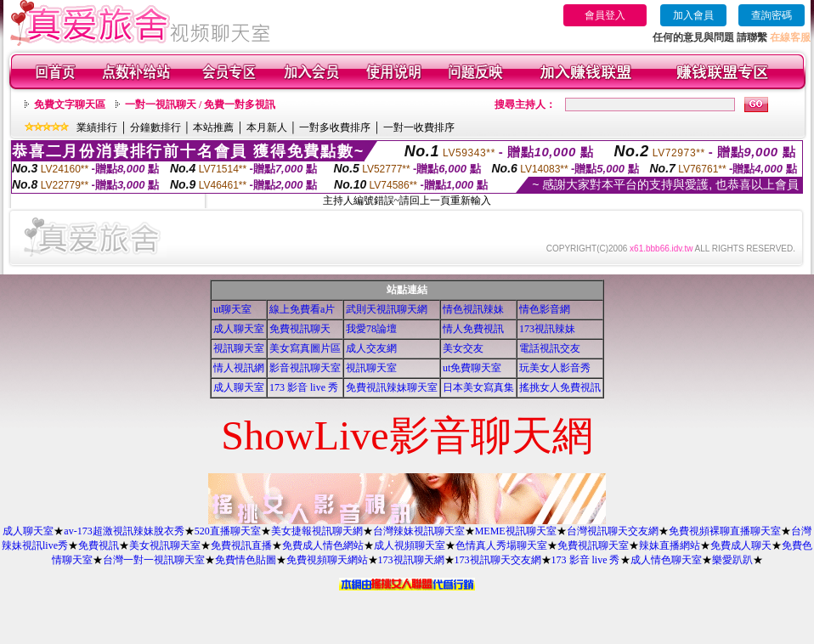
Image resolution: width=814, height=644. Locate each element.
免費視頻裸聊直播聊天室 (725, 531)
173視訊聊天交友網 (498, 560)
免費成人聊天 (741, 545)
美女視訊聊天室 (165, 545)
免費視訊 (99, 545)
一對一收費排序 (419, 127)
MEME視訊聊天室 (516, 531)
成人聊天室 (239, 329)
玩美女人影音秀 (555, 368)
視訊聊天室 (239, 348)
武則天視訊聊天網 (387, 309)
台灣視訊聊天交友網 (613, 531)
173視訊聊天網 (411, 560)
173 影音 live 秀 (304, 387)
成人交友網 (371, 348)
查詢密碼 (772, 15)
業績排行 (97, 127)
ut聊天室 (232, 309)
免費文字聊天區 (70, 105)
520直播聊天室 (228, 531)
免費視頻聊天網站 (327, 560)
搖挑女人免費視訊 (560, 387)
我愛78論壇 (371, 329)
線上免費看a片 (302, 309)
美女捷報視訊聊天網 (317, 531)
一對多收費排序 (335, 127)
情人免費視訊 (473, 329)
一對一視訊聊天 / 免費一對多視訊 (200, 105)
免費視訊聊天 (300, 329)
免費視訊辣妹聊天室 (392, 387)
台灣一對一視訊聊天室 (154, 560)
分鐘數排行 (155, 127)
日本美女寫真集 (478, 387)
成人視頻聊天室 (410, 545)
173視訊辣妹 (547, 329)
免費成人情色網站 (323, 545)
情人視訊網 (239, 368)
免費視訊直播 (241, 545)
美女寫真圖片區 (305, 348)
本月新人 (267, 127)
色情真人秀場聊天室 (501, 545)
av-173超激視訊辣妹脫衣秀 (124, 531)
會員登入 (605, 15)
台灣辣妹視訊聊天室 (419, 531)
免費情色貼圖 (246, 560)
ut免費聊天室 (472, 368)
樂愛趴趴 (732, 560)
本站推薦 (213, 127)
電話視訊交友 (550, 348)
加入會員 (693, 15)
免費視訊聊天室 (593, 545)
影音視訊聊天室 (305, 368)
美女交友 (463, 348)
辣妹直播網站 (670, 545)
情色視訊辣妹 (473, 309)
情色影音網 (545, 309)
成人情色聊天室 (666, 560)
